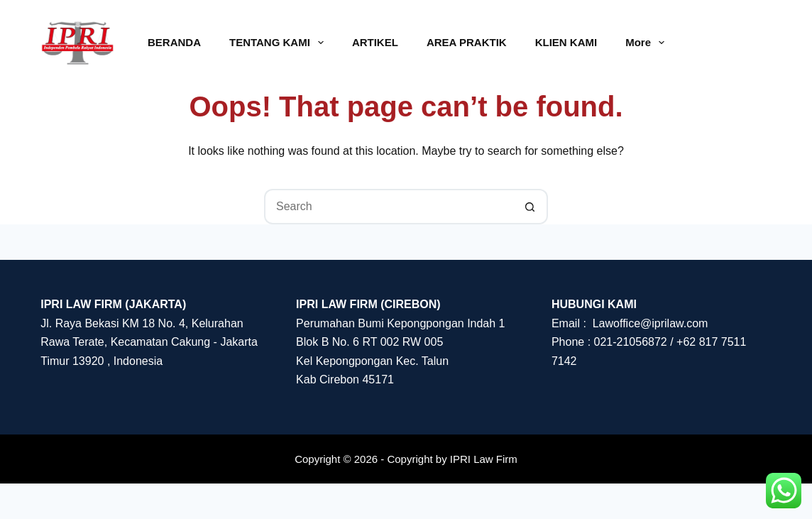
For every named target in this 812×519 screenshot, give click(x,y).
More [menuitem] (648, 43)
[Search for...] (388, 207)
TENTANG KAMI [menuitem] (279, 43)
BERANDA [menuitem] (174, 42)
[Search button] (530, 207)
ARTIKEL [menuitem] (375, 42)
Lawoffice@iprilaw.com (651, 323)
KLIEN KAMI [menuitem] (566, 42)
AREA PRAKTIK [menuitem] (467, 42)
